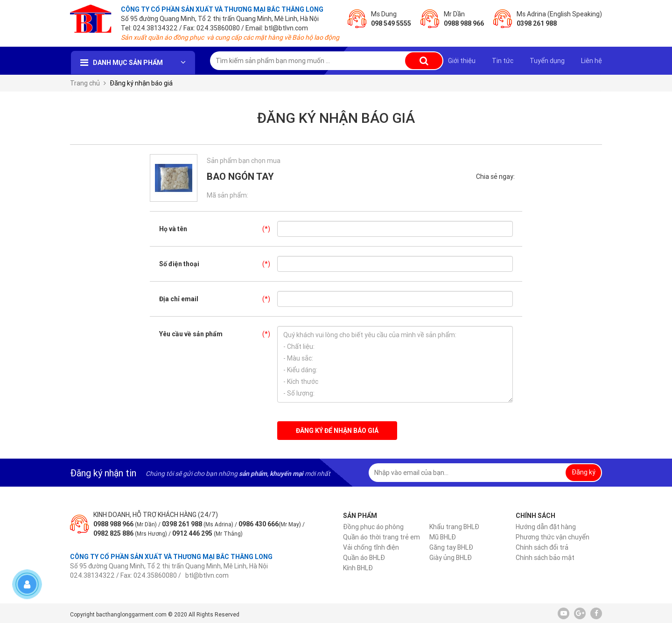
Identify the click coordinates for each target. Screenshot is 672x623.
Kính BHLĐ (358, 568)
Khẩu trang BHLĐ (454, 527)
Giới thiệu (462, 61)
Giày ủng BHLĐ (451, 558)
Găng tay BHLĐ (451, 547)
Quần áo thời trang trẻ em (381, 537)
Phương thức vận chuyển (553, 537)
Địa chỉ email (218, 299)
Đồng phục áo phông (373, 527)
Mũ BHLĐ (443, 537)
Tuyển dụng (547, 61)
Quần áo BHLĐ (364, 558)
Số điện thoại (218, 264)
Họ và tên (218, 229)
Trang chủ (85, 83)
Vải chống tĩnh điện (371, 547)
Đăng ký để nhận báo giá (337, 431)
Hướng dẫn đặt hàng (546, 527)
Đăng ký (584, 472)
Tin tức (503, 61)
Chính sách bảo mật (545, 558)
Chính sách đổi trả (542, 547)
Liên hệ (591, 61)
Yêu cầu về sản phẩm (218, 334)
